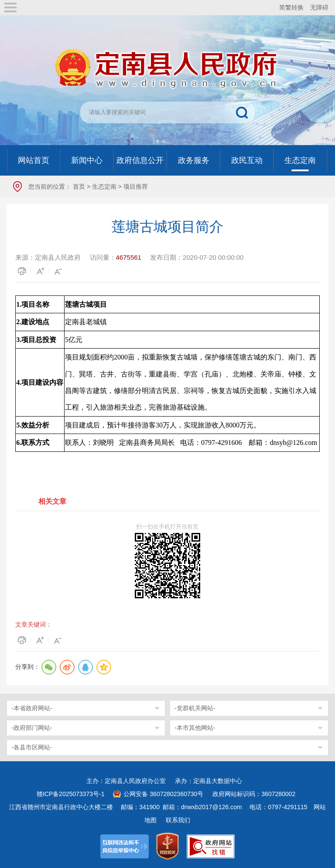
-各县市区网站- (32, 747)
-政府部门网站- (32, 728)
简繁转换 (291, 7)
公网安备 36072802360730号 (163, 794)
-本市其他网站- (195, 728)
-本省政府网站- (32, 708)
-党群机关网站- (195, 708)
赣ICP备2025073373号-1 (71, 794)
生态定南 (104, 186)
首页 (79, 186)
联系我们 (178, 820)
